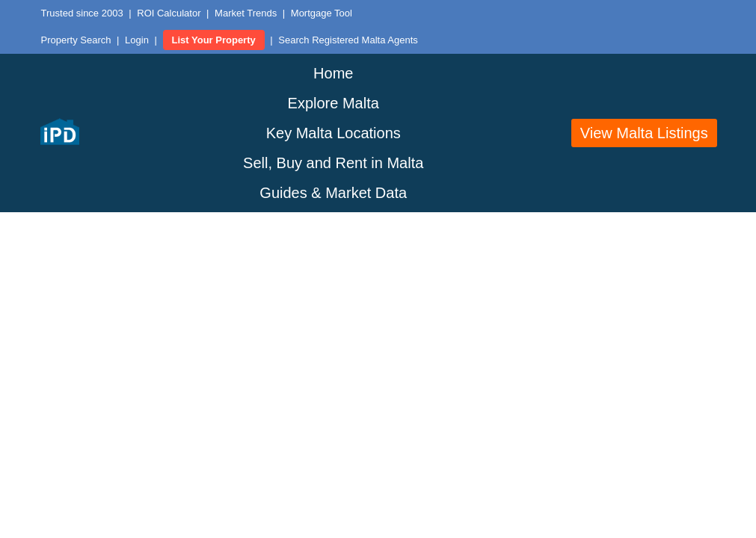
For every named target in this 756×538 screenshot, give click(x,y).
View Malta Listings (644, 133)
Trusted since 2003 (82, 13)
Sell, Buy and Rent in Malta (333, 163)
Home (333, 73)
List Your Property (214, 40)
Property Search (76, 40)
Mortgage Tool (322, 13)
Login (137, 40)
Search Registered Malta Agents (348, 40)
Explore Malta (334, 103)
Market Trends (246, 13)
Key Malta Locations (334, 133)
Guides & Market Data (333, 193)
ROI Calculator (169, 13)
